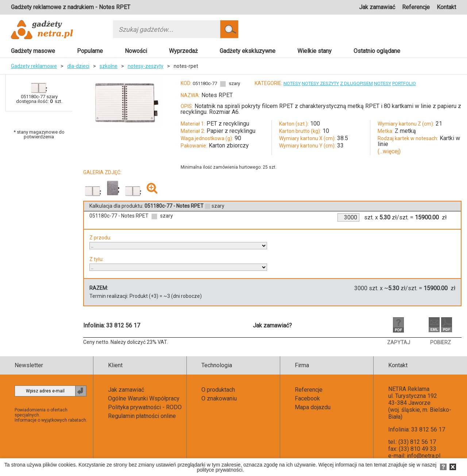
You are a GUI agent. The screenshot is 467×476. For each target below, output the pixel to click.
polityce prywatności (219, 470)
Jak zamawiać (377, 7)
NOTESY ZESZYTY (320, 83)
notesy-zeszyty (146, 66)
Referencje (416, 7)
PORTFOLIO (404, 83)
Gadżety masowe (33, 51)
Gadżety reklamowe (34, 66)
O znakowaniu (219, 398)
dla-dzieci (78, 66)
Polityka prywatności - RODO (145, 407)
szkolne (109, 66)
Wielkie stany (314, 51)
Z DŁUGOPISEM (356, 83)
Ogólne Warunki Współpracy (144, 398)
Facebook (307, 398)
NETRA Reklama (409, 389)
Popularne (90, 51)
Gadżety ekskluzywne (248, 51)
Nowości (136, 51)
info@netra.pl (424, 456)
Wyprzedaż (183, 51)
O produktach (218, 390)
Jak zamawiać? (272, 325)
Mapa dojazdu (313, 407)
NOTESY (292, 83)
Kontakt (446, 7)
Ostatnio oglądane (377, 51)
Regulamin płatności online (142, 416)
